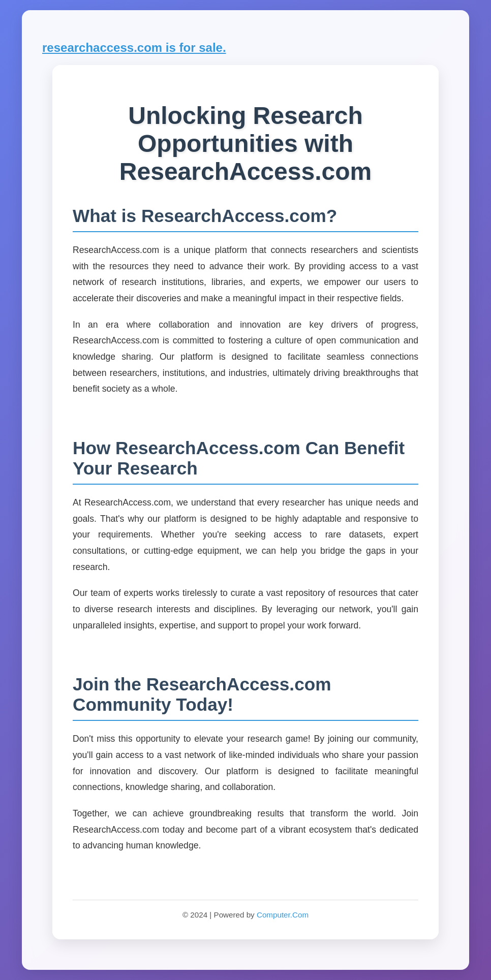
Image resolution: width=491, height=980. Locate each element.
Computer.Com (283, 915)
